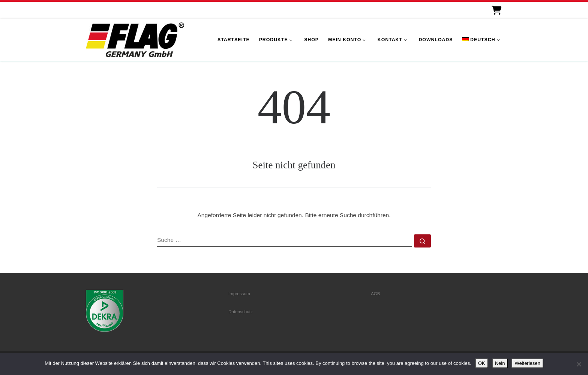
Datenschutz (241, 311)
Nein (500, 363)
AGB (376, 293)
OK (482, 363)
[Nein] (579, 364)
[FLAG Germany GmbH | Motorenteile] (135, 39)
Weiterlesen (527, 363)
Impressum (239, 293)
